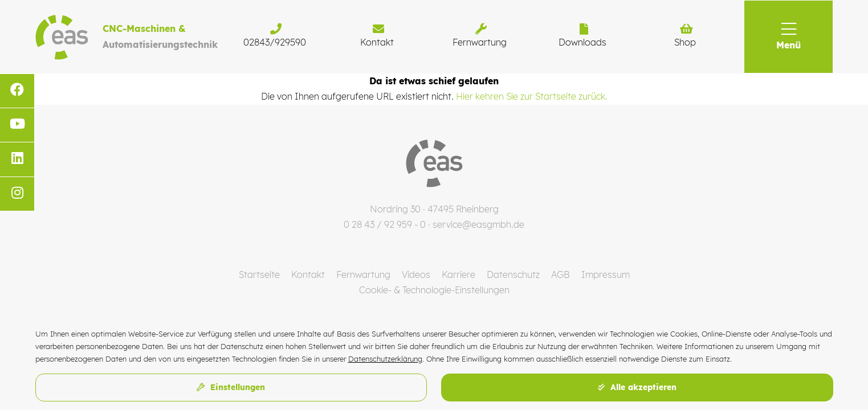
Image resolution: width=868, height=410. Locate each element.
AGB (561, 274)
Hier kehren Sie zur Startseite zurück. (532, 96)
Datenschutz (513, 274)
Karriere (459, 274)
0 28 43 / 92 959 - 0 (385, 224)
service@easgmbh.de (478, 224)
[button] (788, 37)
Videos (416, 274)
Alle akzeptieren (637, 387)
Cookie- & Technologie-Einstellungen (434, 290)
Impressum (606, 274)
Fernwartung (363, 274)
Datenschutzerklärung (385, 359)
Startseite (259, 274)
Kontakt (308, 274)
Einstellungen (231, 387)
